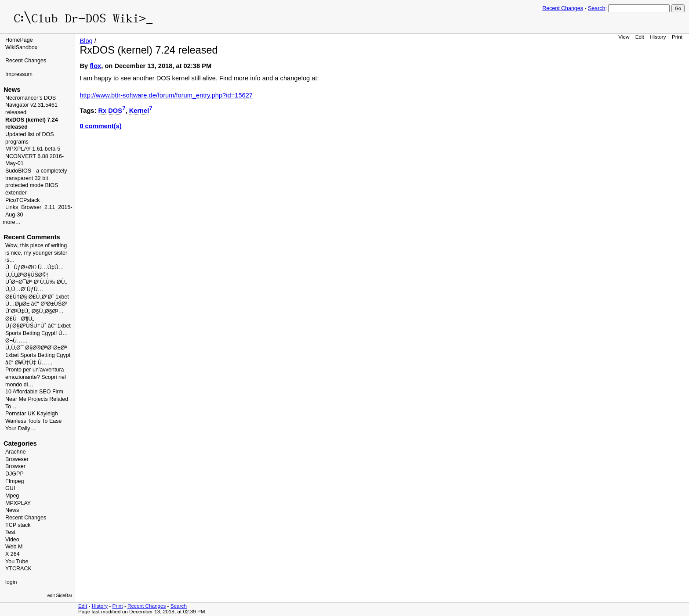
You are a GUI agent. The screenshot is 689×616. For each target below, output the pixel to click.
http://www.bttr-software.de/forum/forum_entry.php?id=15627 (166, 95)
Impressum (19, 74)
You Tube (17, 562)
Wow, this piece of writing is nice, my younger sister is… (36, 253)
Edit (640, 37)
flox (95, 66)
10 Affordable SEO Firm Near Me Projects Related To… (37, 399)
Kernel (139, 111)
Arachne (16, 452)
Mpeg (12, 496)
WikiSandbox (21, 47)
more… (12, 222)
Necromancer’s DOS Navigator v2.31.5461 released (31, 105)
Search (597, 8)
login (11, 582)
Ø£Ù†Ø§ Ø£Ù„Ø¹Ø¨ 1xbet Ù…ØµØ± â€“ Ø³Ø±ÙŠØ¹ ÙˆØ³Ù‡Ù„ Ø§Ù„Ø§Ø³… (37, 304)
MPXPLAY (18, 503)
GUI (10, 488)
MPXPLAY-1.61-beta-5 (33, 149)
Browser (15, 466)
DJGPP (15, 474)
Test (10, 532)
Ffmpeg (15, 481)
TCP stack (18, 525)
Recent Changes (563, 8)
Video (12, 540)
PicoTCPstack (23, 200)
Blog (86, 41)
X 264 (13, 554)
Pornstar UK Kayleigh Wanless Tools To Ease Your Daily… (33, 421)
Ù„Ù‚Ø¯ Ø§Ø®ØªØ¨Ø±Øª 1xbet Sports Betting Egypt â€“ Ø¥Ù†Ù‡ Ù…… (38, 355)
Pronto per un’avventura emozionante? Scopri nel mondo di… (36, 377)
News (12, 510)
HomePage (19, 40)
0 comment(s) (100, 126)
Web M (14, 547)
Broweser (17, 459)
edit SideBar (60, 596)
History (658, 37)
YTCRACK (18, 569)
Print (677, 37)
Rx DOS (110, 111)
